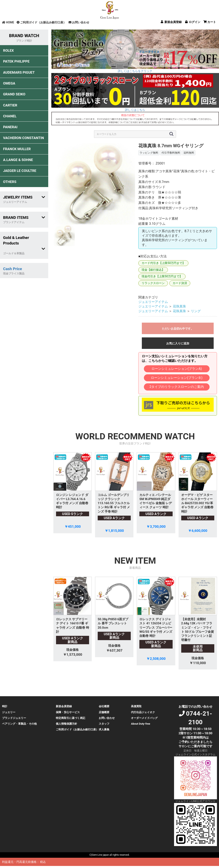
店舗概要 (104, 712)
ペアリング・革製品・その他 (19, 724)
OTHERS (10, 182)
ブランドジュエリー (14, 718)
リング (196, 311)
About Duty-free (140, 724)
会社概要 (104, 706)
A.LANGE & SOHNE (18, 160)
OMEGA (9, 83)
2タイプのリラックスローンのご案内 (177, 387)
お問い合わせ (79, 22)
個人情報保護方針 (67, 724)
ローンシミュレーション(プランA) (177, 369)
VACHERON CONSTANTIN (24, 138)
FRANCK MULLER (17, 149)
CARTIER (10, 105)
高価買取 (136, 706)
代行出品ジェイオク (143, 712)
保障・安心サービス (68, 712)
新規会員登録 (64, 706)
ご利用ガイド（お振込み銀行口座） (41, 22)
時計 (5, 706)
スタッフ (104, 724)
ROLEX (8, 50)
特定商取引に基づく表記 (71, 718)
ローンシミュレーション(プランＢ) (177, 378)
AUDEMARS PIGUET (19, 72)
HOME (8, 22)
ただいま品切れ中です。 (178, 329)
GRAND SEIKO (14, 94)
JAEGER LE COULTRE (20, 171)
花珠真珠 (179, 306)
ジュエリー (9, 712)
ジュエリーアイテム (153, 302)
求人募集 (104, 729)
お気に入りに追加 (178, 343)
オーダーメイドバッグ (144, 718)
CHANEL (10, 116)
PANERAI (10, 127)
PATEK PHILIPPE (16, 61)
